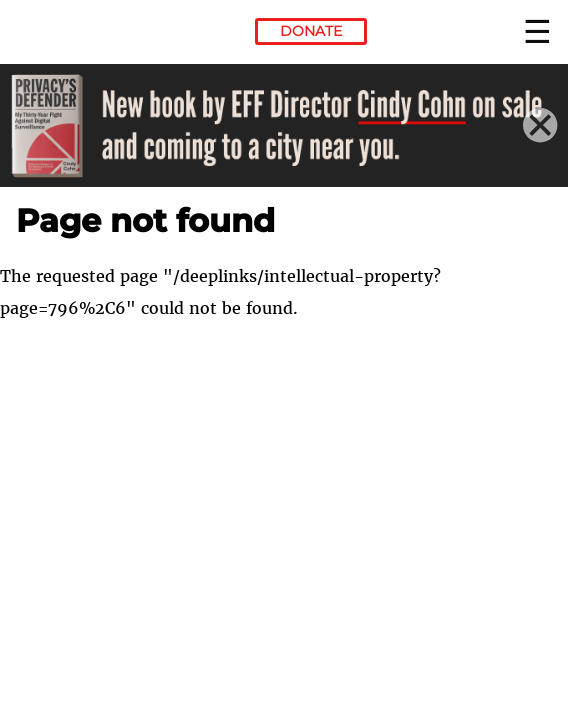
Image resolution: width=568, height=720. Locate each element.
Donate (311, 31)
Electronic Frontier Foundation (70, 35)
